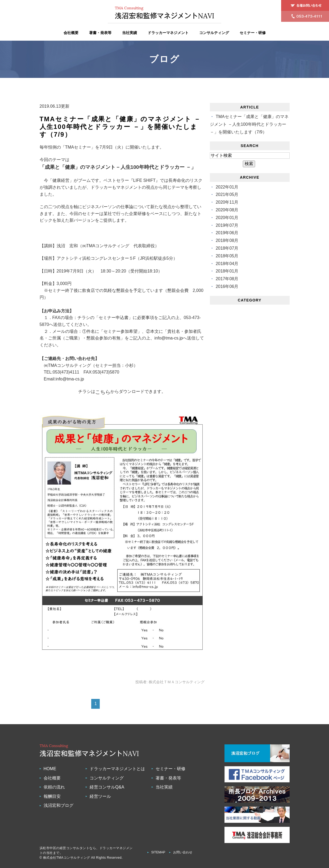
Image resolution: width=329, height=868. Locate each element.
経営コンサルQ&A (107, 787)
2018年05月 (227, 256)
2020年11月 (227, 202)
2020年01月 (227, 218)
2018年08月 (227, 240)
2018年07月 (227, 248)
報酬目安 (52, 796)
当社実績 (130, 33)
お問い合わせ (183, 852)
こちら (103, 392)
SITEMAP (158, 852)
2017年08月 (227, 279)
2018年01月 (227, 271)
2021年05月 (227, 194)
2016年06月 (227, 286)
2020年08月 (227, 210)
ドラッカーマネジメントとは (117, 769)
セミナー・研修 (253, 33)
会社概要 (71, 33)
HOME (50, 769)
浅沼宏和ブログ (59, 805)
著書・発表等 (100, 33)
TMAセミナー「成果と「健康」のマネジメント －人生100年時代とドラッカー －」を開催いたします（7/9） (120, 127)
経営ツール (100, 796)
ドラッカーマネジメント (168, 33)
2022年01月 (227, 187)
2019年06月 (227, 233)
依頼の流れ (54, 787)
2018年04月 (227, 264)
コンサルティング (214, 33)
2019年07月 (227, 225)
